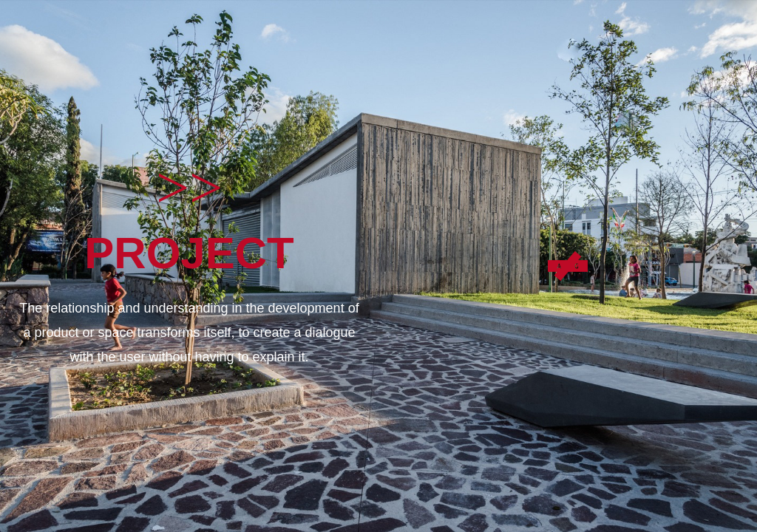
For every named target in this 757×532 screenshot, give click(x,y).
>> (189, 188)
